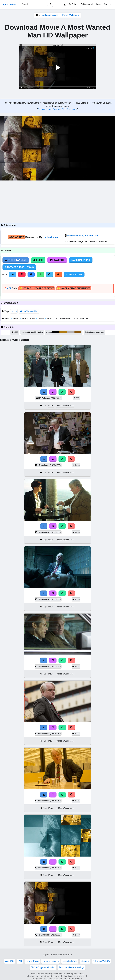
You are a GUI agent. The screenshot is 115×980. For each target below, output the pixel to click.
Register (107, 4)
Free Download (16, 260)
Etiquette (85, 961)
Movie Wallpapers (71, 15)
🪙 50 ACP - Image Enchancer (74, 288)
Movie (51, 406)
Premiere (84, 319)
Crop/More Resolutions (19, 267)
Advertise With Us (101, 961)
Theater (41, 319)
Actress (24, 319)
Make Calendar (81, 260)
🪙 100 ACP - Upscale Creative (37, 288)
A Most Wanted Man (29, 311)
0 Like (38, 260)
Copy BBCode (74, 274)
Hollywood (65, 319)
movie (14, 311)
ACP (9, 288)
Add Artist (17, 237)
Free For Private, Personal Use (83, 236)
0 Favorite (57, 260)
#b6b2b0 (71, 332)
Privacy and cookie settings (71, 967)
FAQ (20, 961)
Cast (56, 319)
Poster (32, 319)
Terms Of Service (51, 961)
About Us (10, 961)
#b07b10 (63, 332)
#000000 (56, 332)
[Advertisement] (57, 201)
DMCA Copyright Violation (43, 967)
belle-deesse (51, 237)
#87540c (78, 332)
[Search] (51, 4)
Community (87, 4)
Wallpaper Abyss (50, 15)
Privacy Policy (32, 961)
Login (99, 4)
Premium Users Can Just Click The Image (57, 109)
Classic (75, 319)
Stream (15, 319)
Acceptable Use (70, 961)
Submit (73, 4)
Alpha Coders (9, 5)
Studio (49, 319)
